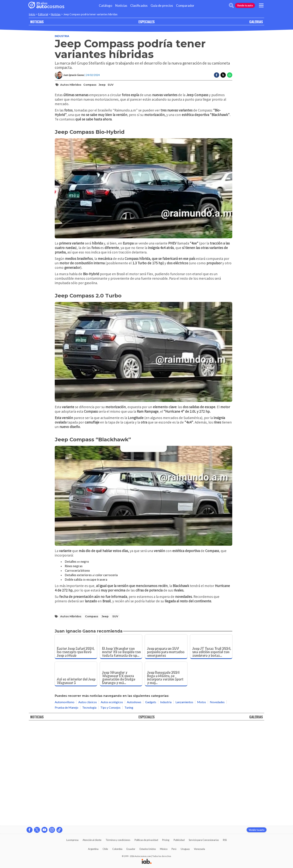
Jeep (102, 85)
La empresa (72, 840)
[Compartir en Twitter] (223, 75)
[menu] (261, 5)
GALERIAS (256, 22)
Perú (174, 849)
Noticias (121, 6)
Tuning (129, 807)
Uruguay (185, 849)
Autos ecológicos (112, 802)
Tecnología (89, 807)
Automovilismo (65, 802)
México (164, 849)
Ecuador (131, 849)
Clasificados (139, 6)
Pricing (166, 840)
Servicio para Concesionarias (204, 840)
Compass (90, 85)
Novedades (217, 802)
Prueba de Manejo (67, 807)
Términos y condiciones (118, 840)
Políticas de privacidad (146, 840)
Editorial (43, 14)
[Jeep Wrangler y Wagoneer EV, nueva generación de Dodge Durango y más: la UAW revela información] (121, 774)
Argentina (93, 849)
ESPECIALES (146, 22)
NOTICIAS (37, 22)
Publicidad (179, 840)
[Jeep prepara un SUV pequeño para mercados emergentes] (166, 747)
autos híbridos (71, 85)
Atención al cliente (92, 840)
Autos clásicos (88, 802)
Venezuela (199, 849)
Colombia (117, 849)
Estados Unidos (148, 849)
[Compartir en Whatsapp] (230, 75)
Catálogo (105, 6)
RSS (225, 840)
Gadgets (151, 802)
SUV (111, 85)
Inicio (32, 14)
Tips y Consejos (110, 807)
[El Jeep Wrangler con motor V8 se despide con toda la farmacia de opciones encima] (121, 747)
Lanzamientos (184, 802)
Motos (202, 802)
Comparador (185, 6)
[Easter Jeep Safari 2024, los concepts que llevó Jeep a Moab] (76, 747)
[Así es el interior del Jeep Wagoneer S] (76, 774)
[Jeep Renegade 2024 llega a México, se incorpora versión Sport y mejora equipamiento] (166, 774)
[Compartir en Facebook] (217, 75)
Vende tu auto (245, 5)
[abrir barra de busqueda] (231, 5)
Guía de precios (162, 6)
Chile (105, 849)
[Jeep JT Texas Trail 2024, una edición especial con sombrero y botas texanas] (211, 747)
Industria (62, 36)
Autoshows (134, 802)
